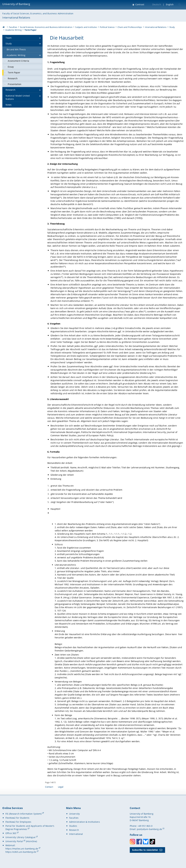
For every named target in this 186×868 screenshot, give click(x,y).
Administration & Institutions (85, 822)
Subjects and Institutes (86, 27)
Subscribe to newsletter (145, 850)
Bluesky (146, 842)
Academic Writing (13, 30)
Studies (73, 826)
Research (74, 830)
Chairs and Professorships (130, 27)
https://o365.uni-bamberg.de (21, 852)
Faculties (13, 27)
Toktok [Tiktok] (152, 842)
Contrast (139, 4)
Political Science (107, 27)
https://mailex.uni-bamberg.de (22, 849)
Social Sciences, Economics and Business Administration (46, 27)
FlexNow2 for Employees (18, 822)
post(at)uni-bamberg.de (149, 829)
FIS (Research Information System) (24, 814)
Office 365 (11, 833)
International (76, 834)
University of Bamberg (16, 4)
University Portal (14, 841)
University (74, 814)
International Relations (16, 18)
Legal (61, 787)
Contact (49, 787)
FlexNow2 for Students (17, 818)
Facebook (139, 842)
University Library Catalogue (20, 837)
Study (172, 27)
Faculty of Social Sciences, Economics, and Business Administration (38, 13)
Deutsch (157, 4)
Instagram (132, 842)
